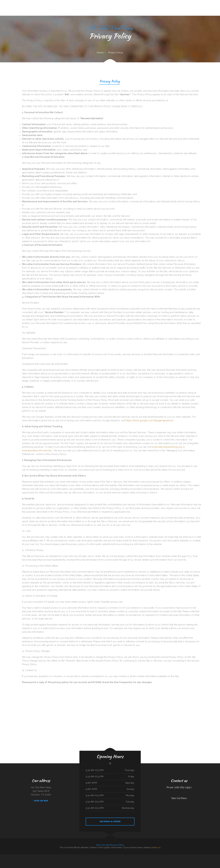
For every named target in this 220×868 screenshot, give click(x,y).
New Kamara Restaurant (12, 856)
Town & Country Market (216, 856)
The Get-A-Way (135, 856)
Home (100, 53)
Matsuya (29, 856)
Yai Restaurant (8, 856)
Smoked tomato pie (175, 856)
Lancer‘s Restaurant (113, 860)
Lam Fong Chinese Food (80, 856)
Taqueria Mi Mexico (148, 856)
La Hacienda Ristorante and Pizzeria (57, 856)
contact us (155, 847)
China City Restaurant (190, 856)
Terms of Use (102, 845)
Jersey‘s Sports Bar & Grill (118, 860)
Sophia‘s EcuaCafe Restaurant (91, 856)
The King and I (16, 856)
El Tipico (197, 856)
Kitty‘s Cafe (207, 856)
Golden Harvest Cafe (200, 856)
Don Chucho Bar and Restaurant (111, 856)
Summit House (70, 856)
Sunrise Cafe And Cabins (131, 856)
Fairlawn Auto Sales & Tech (153, 856)
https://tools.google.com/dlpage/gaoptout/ (150, 420)
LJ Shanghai (162, 856)
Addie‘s (43, 856)
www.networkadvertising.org (167, 447)
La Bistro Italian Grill (20, 856)
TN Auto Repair (67, 856)
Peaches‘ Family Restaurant (86, 856)
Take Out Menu (179, 798)
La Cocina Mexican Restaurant (117, 856)
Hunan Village (76, 856)
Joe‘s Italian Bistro (99, 860)
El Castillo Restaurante (25, 856)
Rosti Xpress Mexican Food (105, 856)
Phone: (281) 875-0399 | (179, 787)
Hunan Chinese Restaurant (124, 860)
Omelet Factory (100, 856)
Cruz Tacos (210, 856)
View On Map (41, 801)
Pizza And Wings (178, 856)
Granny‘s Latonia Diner (185, 856)
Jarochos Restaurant (63, 856)
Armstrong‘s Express (109, 860)
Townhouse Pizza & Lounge (37, 856)
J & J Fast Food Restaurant (166, 856)
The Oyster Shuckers (139, 856)
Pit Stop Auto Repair (32, 856)
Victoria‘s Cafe (204, 856)
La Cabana (73, 856)
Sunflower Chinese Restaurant (3, 856)
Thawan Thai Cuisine (96, 856)
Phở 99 (212, 856)
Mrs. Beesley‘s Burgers (158, 856)
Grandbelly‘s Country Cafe (104, 860)
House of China (171, 856)
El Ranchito (182, 856)
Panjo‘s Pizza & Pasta (143, 856)
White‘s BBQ (122, 856)
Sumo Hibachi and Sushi (126, 856)
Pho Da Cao (41, 856)
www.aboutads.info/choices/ (37, 451)
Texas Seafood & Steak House (50, 856)
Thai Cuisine (96, 860)
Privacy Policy (110, 82)
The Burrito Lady (194, 856)
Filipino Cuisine (46, 856)
